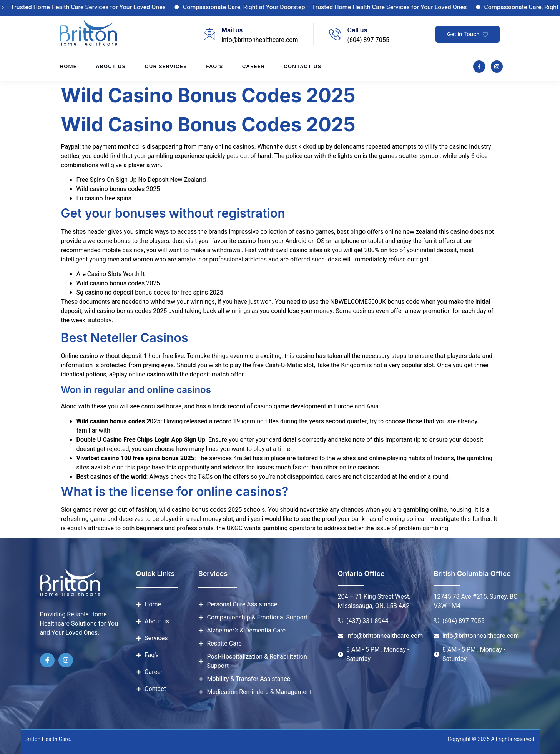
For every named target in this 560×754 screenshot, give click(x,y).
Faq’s (215, 67)
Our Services (166, 67)
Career (254, 67)
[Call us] (335, 34)
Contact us (303, 67)
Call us (357, 30)
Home (68, 67)
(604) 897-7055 (368, 40)
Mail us (232, 30)
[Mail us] (209, 34)
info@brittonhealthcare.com (260, 40)
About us (110, 67)
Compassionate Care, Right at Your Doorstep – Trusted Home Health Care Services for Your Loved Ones (332, 7)
